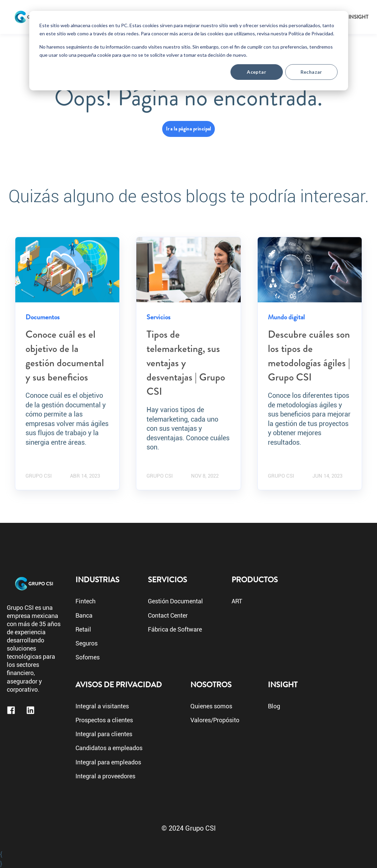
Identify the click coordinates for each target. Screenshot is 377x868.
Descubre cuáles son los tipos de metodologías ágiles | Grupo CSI (309, 356)
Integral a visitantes (102, 706)
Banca (84, 616)
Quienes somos (211, 706)
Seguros (87, 644)
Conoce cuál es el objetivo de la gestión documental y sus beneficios (65, 356)
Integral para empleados (108, 763)
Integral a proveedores (105, 776)
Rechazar (311, 72)
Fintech (85, 601)
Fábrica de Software (175, 630)
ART (237, 601)
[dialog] (189, 51)
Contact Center (168, 616)
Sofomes (88, 658)
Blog (274, 706)
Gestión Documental (175, 601)
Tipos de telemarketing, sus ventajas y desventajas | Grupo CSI (186, 363)
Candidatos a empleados (109, 748)
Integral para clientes (104, 734)
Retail (83, 630)
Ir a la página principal (188, 129)
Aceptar (256, 72)
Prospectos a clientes (104, 720)
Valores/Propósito (215, 720)
